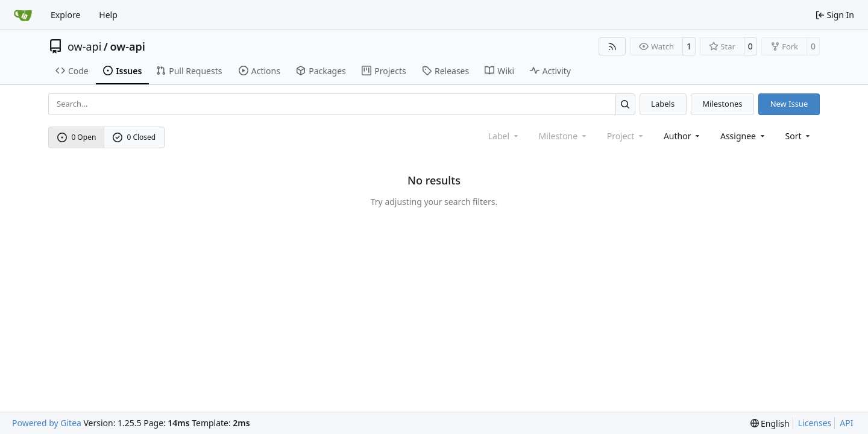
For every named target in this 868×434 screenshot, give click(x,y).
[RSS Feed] (612, 46)
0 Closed (134, 137)
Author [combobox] (683, 136)
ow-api (84, 46)
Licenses (815, 423)
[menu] (799, 136)
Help (108, 15)
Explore (65, 15)
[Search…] (625, 104)
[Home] (23, 15)
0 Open (77, 137)
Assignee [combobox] (744, 136)
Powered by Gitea (47, 423)
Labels (663, 104)
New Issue (789, 104)
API (846, 423)
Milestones (722, 104)
